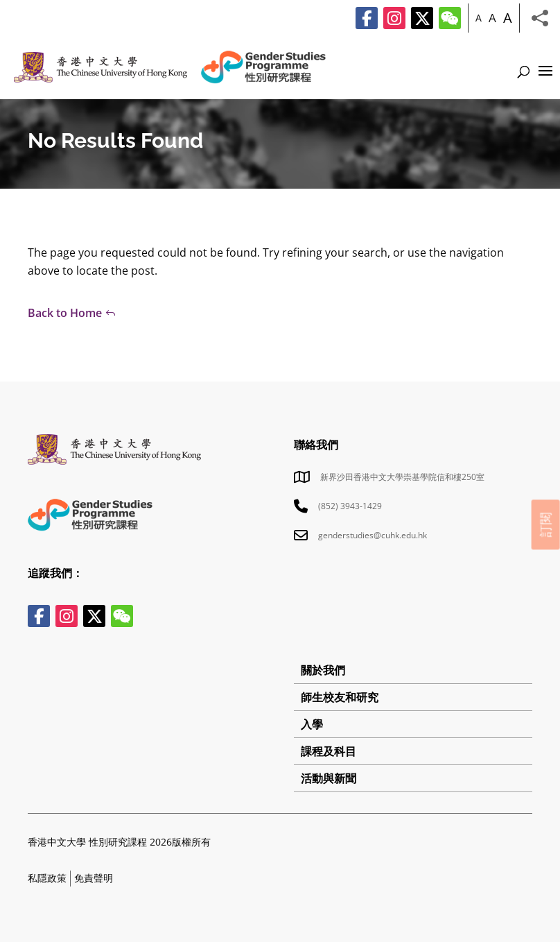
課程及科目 (329, 751)
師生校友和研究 (340, 697)
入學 (312, 724)
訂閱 (545, 524)
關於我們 (323, 670)
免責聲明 (94, 878)
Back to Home (65, 313)
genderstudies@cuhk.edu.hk (373, 535)
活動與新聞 (329, 778)
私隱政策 (47, 878)
